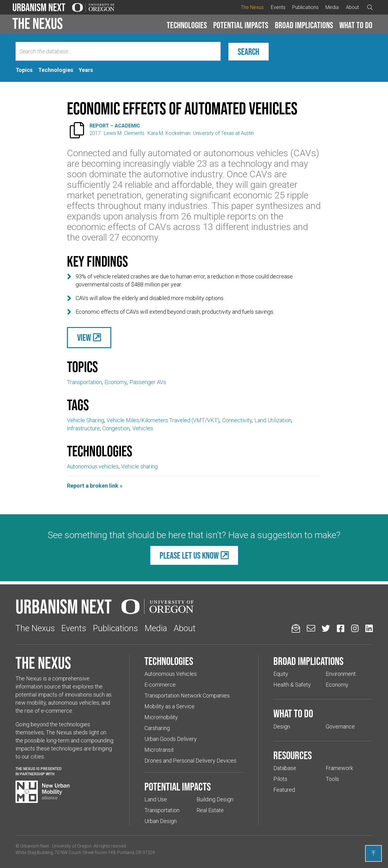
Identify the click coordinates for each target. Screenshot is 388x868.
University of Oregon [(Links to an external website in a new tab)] (72, 846)
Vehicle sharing (139, 466)
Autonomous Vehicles (171, 674)
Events (278, 7)
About (352, 7)
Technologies (187, 25)
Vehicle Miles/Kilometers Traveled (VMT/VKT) (163, 420)
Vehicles (143, 428)
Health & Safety (292, 685)
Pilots (280, 779)
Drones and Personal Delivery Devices (190, 761)
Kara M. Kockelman (169, 133)
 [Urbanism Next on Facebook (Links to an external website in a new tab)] (341, 628)
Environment (341, 674)
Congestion (116, 428)
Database (285, 768)
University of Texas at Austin (223, 133)
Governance (340, 726)
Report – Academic (115, 126)
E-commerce (160, 685)
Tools (332, 779)
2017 (95, 133)
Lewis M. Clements (124, 133)
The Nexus (252, 7)
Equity (281, 674)
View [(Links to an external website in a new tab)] (84, 337)
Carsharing (157, 728)
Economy (116, 382)
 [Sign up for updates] (296, 628)
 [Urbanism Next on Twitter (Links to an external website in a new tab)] (326, 628)
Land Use (156, 799)
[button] (187, 25)
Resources (293, 755)
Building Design (215, 799)
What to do (356, 25)
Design (282, 726)
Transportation (84, 382)
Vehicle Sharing (86, 420)
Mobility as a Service (170, 706)
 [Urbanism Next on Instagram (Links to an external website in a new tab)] (355, 628)
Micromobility (161, 717)
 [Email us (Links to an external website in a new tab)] (311, 628)
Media (332, 7)
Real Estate (210, 810)
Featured (284, 790)
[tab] (24, 70)
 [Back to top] (373, 853)
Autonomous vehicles (93, 466)
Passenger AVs (148, 382)
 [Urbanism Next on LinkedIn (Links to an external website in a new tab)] (369, 628)
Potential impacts (241, 25)
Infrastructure (83, 428)
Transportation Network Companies (187, 695)
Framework (339, 768)
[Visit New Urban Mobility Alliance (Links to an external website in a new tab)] (42, 792)
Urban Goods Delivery (171, 739)
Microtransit (159, 750)
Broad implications (304, 25)
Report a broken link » (95, 486)
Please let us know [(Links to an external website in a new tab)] (189, 555)
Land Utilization (273, 420)
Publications (305, 7)
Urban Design (161, 821)
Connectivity (237, 420)
